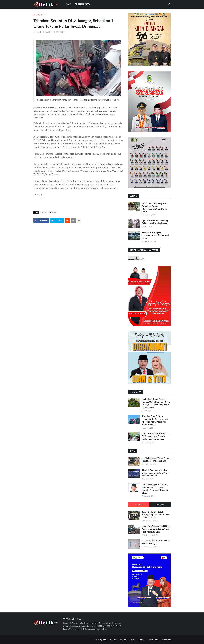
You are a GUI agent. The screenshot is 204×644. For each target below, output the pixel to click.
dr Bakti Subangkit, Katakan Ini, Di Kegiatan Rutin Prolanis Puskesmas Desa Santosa (155, 436)
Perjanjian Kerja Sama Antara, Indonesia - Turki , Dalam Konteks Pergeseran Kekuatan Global (155, 489)
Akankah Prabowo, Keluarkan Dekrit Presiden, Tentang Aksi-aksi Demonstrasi (155, 473)
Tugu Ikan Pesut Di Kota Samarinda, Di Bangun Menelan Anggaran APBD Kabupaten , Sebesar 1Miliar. (156, 420)
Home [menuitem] (68, 4)
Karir (133, 640)
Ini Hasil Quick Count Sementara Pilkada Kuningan (156, 542)
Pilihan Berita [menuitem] (82, 4)
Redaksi (113, 640)
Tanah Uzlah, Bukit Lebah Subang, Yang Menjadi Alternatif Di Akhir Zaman (156, 515)
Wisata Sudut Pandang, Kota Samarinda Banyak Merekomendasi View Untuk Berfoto (154, 208)
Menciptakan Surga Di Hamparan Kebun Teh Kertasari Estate (155, 235)
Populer (139, 505)
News (43, 15)
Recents (160, 505)
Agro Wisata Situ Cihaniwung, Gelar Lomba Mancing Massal (155, 222)
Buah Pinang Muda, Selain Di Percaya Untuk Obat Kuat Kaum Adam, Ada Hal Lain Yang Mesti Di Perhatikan (156, 403)
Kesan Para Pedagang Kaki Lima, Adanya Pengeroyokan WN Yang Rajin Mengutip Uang (156, 529)
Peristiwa (52, 212)
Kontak (142, 640)
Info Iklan (124, 640)
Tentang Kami (101, 640)
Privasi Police (153, 640)
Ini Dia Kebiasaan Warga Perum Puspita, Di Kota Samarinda (156, 460)
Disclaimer (166, 640)
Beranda (36, 15)
